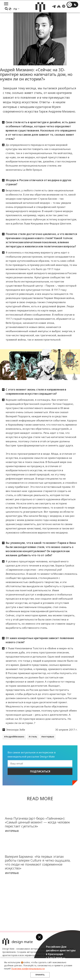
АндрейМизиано (15, 737)
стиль (34, 737)
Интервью (12, 831)
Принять (40, 975)
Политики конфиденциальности (28, 969)
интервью (48, 737)
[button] (39, 937)
